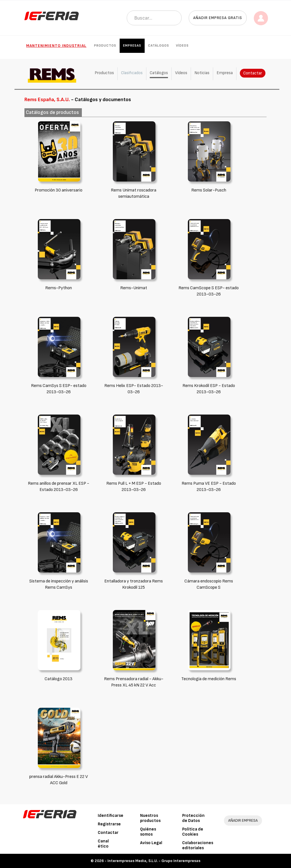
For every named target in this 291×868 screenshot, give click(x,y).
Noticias (202, 73)
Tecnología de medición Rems (209, 679)
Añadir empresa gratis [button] (218, 18)
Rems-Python (59, 288)
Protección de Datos (193, 818)
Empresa (225, 73)
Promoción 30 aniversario (59, 190)
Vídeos (182, 46)
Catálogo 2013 (59, 679)
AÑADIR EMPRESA (243, 820)
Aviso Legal (151, 843)
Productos (105, 46)
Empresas (132, 46)
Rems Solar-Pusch (209, 190)
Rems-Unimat (134, 288)
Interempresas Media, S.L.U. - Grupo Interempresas (154, 861)
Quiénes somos (148, 832)
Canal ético (103, 844)
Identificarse (111, 816)
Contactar (253, 73)
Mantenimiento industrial (56, 46)
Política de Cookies (193, 832)
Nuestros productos (150, 818)
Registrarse (109, 824)
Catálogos (159, 46)
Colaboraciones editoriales (198, 845)
